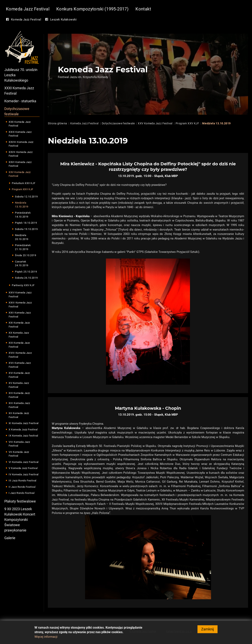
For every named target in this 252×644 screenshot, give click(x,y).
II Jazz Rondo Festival (22, 487)
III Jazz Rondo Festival (23, 481)
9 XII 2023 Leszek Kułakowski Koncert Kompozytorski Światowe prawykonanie (20, 520)
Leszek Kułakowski (63, 20)
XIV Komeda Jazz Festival (19, 395)
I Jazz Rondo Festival (22, 493)
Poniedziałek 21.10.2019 (23, 247)
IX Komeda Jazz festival (23, 436)
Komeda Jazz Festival (28, 9)
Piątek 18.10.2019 (26, 223)
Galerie (10, 538)
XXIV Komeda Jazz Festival (20, 295)
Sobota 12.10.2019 (26, 197)
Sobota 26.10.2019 (26, 278)
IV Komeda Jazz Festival (24, 474)
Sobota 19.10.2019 (26, 229)
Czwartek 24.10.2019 (22, 264)
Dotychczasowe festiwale (17, 111)
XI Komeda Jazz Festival (24, 423)
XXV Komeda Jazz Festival (20, 174)
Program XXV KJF (23, 189)
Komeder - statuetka (20, 101)
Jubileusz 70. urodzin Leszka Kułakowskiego (21, 75)
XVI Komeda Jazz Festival (19, 375)
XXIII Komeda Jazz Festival (20, 305)
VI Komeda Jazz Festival (24, 462)
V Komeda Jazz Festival (23, 468)
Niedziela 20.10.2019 (22, 237)
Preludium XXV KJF (24, 183)
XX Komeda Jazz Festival (19, 335)
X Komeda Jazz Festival (23, 429)
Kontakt (143, 9)
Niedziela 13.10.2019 (22, 205)
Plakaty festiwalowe (20, 501)
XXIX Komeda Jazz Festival (20, 134)
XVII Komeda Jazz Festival (20, 365)
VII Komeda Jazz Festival (19, 454)
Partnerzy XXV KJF (23, 285)
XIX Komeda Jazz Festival (19, 345)
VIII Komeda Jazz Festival (19, 444)
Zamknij (208, 629)
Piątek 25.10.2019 (26, 272)
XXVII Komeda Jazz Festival (21, 154)
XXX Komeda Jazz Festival (20, 124)
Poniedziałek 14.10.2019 (23, 215)
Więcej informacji (46, 637)
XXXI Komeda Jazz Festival (19, 91)
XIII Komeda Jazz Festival (19, 405)
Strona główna (57, 123)
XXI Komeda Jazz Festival (19, 325)
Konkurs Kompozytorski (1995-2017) (92, 9)
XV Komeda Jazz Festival (19, 385)
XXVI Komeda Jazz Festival (20, 164)
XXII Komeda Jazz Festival (20, 315)
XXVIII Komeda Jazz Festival (21, 144)
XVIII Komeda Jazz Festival (20, 355)
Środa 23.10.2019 (26, 255)
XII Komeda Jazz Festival (19, 415)
